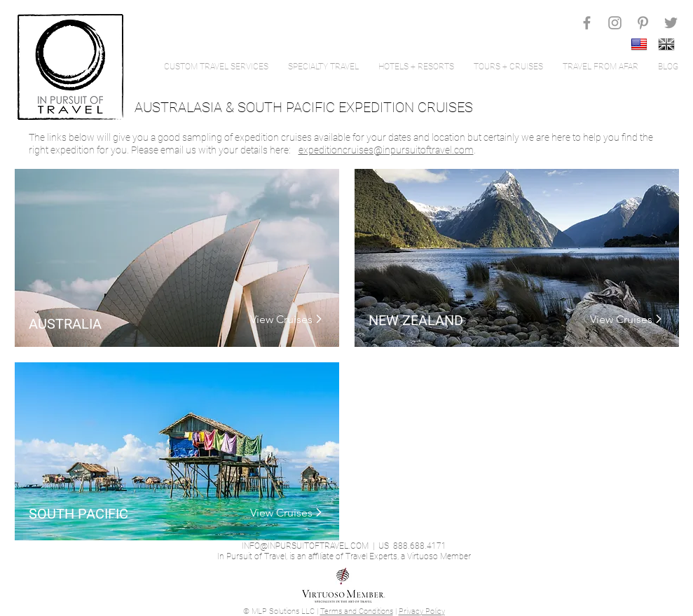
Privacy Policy (422, 611)
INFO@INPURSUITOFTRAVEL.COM (305, 546)
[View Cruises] (281, 320)
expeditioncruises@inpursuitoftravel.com (386, 150)
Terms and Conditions (357, 611)
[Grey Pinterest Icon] (643, 23)
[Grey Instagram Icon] (615, 23)
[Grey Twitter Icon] (671, 23)
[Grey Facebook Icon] (587, 23)
